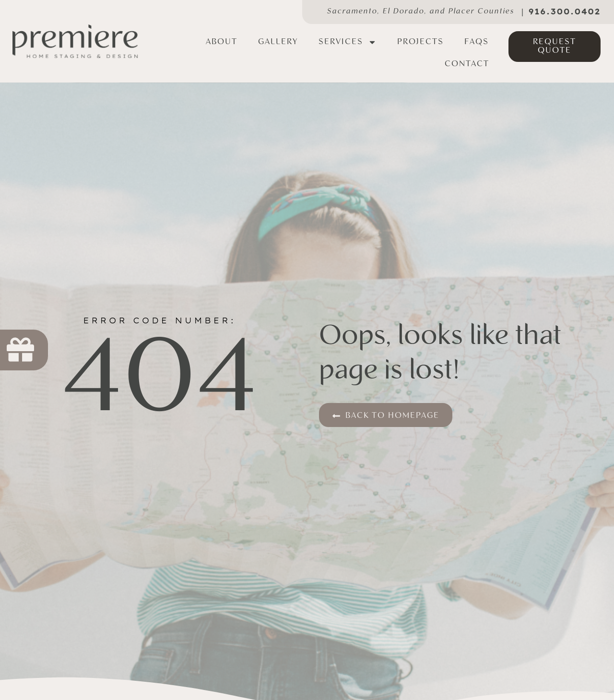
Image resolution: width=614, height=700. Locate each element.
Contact (467, 64)
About (222, 42)
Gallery (278, 42)
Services (348, 42)
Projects (420, 42)
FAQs (477, 42)
